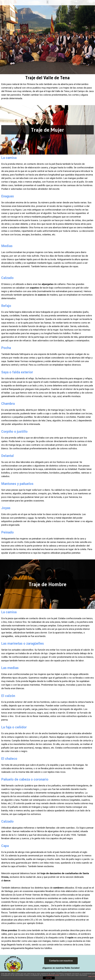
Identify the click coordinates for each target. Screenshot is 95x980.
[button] (61, 961)
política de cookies (53, 975)
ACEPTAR (49, 978)
